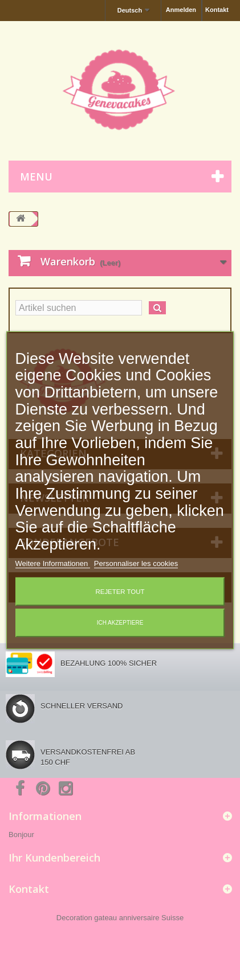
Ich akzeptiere (120, 623)
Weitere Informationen (53, 563)
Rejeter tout (120, 592)
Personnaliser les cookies (136, 563)
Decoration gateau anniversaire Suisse (120, 918)
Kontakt (217, 10)
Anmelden (181, 10)
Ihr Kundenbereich (54, 858)
